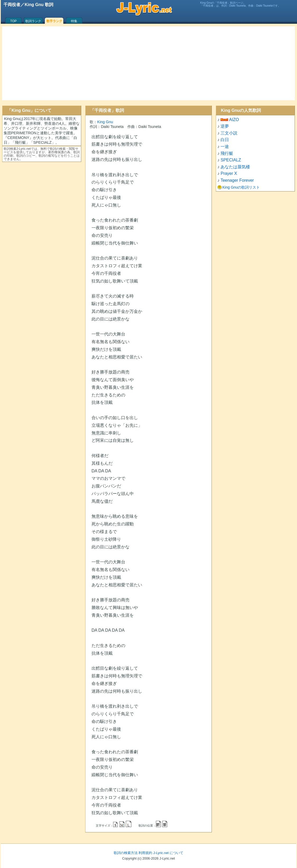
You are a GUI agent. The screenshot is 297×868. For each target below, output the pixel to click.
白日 (225, 140)
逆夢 (225, 126)
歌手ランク (54, 21)
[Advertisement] (148, 63)
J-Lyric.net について (168, 853)
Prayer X (229, 173)
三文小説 (229, 133)
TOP (13, 21)
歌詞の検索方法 (126, 853)
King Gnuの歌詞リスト (241, 187)
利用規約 (145, 853)
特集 (74, 21)
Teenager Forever (237, 180)
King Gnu (105, 122)
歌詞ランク (33, 21)
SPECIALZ (231, 160)
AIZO (234, 120)
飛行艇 (227, 153)
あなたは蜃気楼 (235, 167)
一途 (225, 147)
